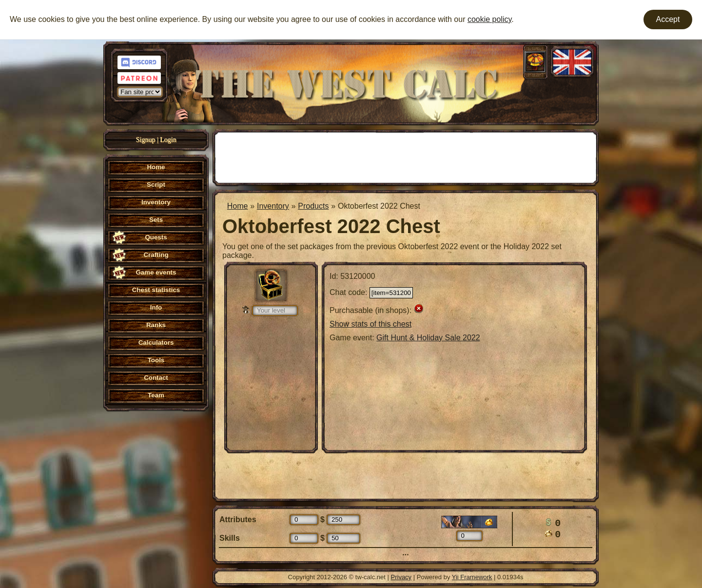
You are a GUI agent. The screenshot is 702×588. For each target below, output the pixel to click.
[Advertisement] (406, 157)
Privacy (401, 577)
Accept (668, 19)
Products (313, 206)
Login (168, 140)
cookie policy (489, 19)
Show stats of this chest (370, 324)
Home (238, 206)
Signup (146, 140)
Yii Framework (472, 577)
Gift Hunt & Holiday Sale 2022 (428, 338)
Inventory (273, 206)
